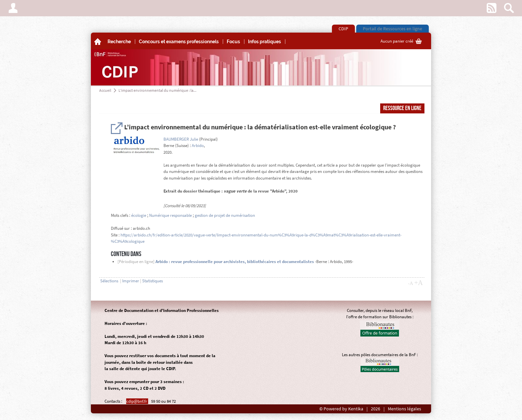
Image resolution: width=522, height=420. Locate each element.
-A (410, 283)
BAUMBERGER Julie (181, 139)
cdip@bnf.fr (137, 401)
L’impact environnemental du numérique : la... (157, 90)
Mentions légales (404, 409)
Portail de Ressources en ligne (392, 29)
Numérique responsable (170, 215)
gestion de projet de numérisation (225, 215)
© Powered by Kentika (341, 409)
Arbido (198, 145)
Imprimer (131, 281)
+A (418, 283)
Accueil (105, 90)
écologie (139, 215)
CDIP (343, 29)
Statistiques (152, 281)
